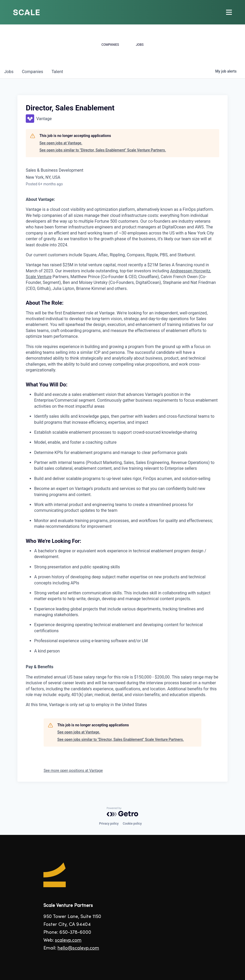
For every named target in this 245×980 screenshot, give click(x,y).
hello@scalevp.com (78, 948)
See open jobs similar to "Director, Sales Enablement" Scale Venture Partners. (103, 150)
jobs (9, 72)
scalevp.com (68, 940)
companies (32, 72)
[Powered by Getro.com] (122, 812)
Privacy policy (109, 824)
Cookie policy (132, 824)
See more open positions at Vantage (73, 770)
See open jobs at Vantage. (61, 143)
